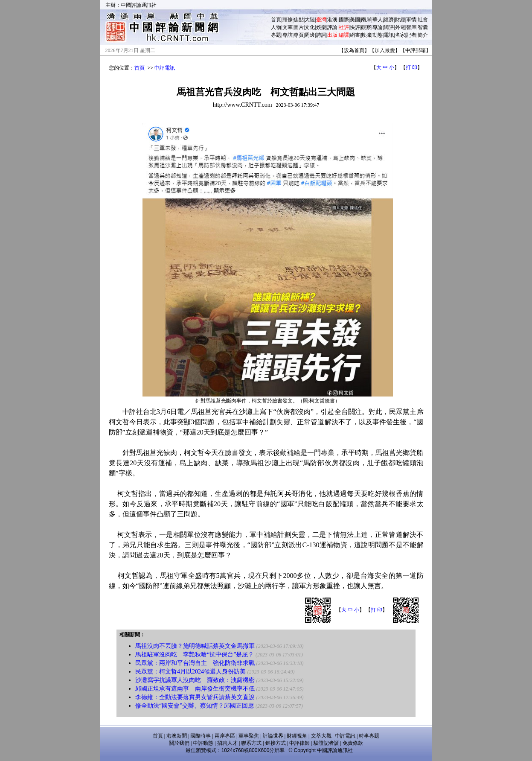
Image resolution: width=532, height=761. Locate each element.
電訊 (389, 35)
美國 (355, 20)
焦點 (299, 20)
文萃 (288, 27)
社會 (423, 20)
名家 (400, 35)
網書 (355, 35)
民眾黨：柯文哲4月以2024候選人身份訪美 (190, 672)
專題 (276, 35)
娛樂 (321, 27)
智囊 (423, 27)
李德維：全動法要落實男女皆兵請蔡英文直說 (195, 697)
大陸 (310, 20)
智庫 (411, 27)
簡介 (423, 35)
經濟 (389, 20)
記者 (411, 35)
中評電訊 (165, 68)
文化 (310, 27)
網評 (389, 27)
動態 (378, 35)
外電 (400, 27)
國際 (344, 20)
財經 (400, 20)
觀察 (366, 27)
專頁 (299, 35)
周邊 (310, 35)
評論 (332, 27)
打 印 (411, 67)
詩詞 (321, 35)
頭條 (288, 20)
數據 (366, 35)
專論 (378, 27)
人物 (276, 27)
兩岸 (366, 20)
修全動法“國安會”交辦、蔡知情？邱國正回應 (195, 706)
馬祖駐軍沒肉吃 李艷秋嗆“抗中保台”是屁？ (195, 655)
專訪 (288, 35)
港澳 (332, 20)
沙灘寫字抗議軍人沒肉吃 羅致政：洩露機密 (195, 680)
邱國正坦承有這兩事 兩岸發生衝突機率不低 (195, 689)
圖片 (299, 27)
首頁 (276, 20)
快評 (355, 27)
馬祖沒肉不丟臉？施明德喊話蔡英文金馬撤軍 (195, 646)
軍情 (411, 20)
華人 (378, 20)
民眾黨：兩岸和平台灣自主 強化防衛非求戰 (195, 663)
